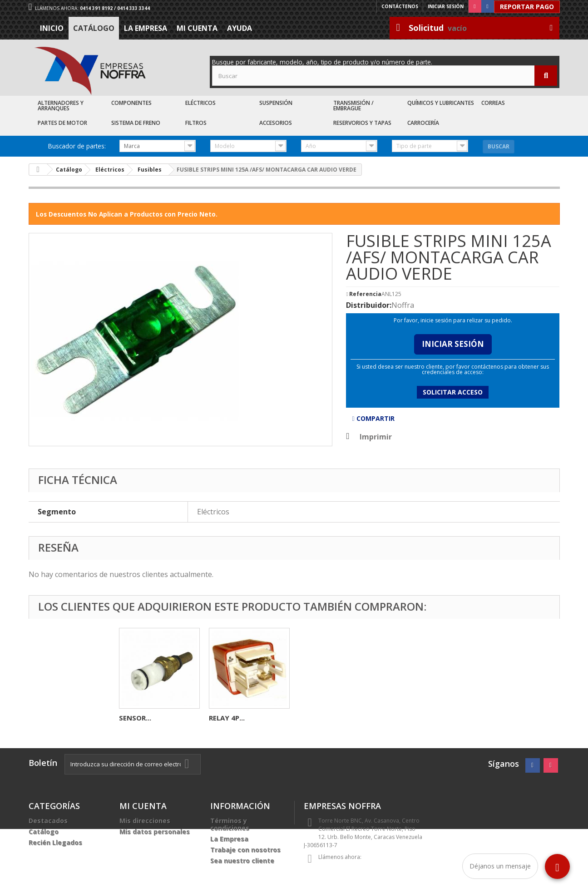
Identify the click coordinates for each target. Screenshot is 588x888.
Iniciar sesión (446, 6)
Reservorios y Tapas (362, 123)
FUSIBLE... (135, 718)
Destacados (48, 821)
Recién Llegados (55, 842)
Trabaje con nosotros (245, 850)
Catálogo (94, 28)
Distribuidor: (369, 305)
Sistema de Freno (136, 123)
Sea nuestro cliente (242, 861)
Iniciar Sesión (453, 344)
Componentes (131, 103)
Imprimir (376, 437)
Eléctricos (200, 103)
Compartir (373, 418)
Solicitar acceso (453, 392)
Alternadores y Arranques (61, 106)
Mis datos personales (155, 831)
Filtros (196, 123)
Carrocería (423, 123)
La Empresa (146, 28)
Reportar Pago (527, 7)
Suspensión (276, 103)
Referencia (365, 294)
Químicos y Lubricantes (441, 103)
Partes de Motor (62, 123)
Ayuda (240, 28)
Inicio (52, 28)
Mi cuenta (197, 28)
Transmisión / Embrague (353, 106)
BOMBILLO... (230, 718)
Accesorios (276, 123)
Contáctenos (400, 6)
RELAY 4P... (407, 718)
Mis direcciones (145, 821)
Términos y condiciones (230, 824)
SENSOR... (315, 718)
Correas (493, 103)
